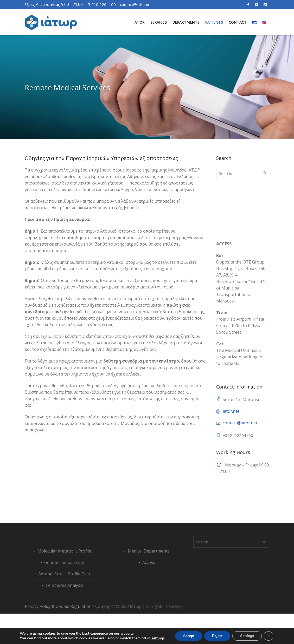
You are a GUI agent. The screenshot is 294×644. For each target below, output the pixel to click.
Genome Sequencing (64, 593)
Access (149, 593)
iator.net (231, 411)
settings (158, 638)
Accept (189, 636)
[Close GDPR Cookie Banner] (269, 636)
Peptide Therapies (234, 526)
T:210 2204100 (102, 4)
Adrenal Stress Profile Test (64, 604)
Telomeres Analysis (64, 616)
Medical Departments (149, 581)
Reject (217, 636)
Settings (247, 636)
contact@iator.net (136, 4)
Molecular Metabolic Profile (64, 581)
